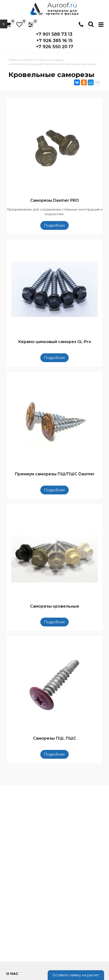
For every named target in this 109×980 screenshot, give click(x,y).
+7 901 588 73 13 (54, 34)
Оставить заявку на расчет (76, 975)
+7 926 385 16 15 (54, 41)
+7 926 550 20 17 (55, 47)
